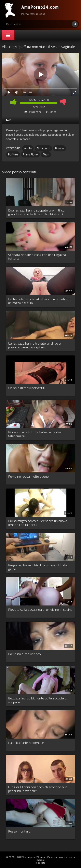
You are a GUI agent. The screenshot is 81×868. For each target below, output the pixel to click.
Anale (28, 148)
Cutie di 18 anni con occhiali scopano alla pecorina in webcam (38, 789)
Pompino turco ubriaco (24, 654)
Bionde (60, 148)
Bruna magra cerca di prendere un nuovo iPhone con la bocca (38, 523)
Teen (46, 154)
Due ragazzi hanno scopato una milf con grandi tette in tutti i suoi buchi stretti (37, 212)
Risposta (40, 863)
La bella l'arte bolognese (26, 742)
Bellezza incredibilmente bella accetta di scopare (38, 700)
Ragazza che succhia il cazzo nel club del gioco (38, 567)
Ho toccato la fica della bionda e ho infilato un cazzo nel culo (39, 301)
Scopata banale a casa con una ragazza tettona (37, 256)
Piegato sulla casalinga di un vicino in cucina (40, 609)
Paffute (13, 154)
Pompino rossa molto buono (28, 476)
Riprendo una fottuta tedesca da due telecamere (35, 434)
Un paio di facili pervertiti (27, 388)
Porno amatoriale (32, 10)
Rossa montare (19, 831)
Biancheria (43, 148)
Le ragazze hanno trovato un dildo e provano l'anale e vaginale (34, 345)
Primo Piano (30, 154)
